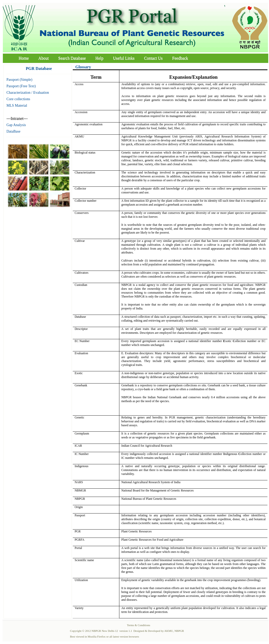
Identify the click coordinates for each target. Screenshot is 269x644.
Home (24, 58)
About (43, 58)
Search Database (72, 58)
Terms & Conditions (139, 625)
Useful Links (124, 58)
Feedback (180, 58)
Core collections (18, 99)
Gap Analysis (16, 125)
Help (99, 58)
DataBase (13, 131)
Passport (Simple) (19, 80)
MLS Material (17, 106)
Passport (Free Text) (21, 86)
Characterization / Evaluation (28, 93)
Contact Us (154, 58)
